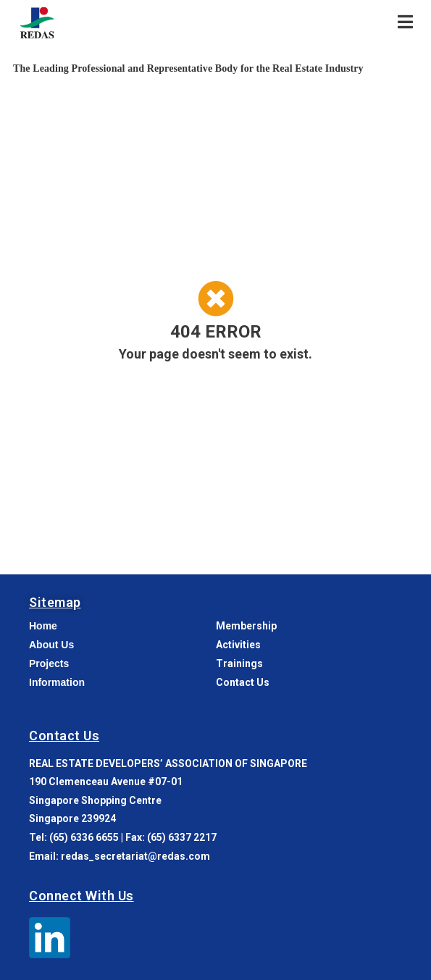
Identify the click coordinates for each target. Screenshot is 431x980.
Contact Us (64, 736)
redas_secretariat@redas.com (135, 856)
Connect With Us (81, 896)
